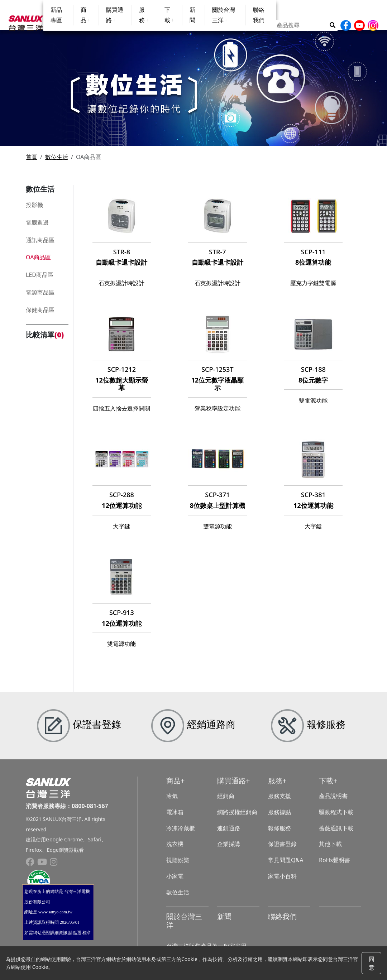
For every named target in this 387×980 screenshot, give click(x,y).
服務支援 (279, 802)
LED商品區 (40, 280)
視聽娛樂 (178, 866)
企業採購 (229, 850)
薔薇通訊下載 (336, 834)
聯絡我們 (282, 922)
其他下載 (330, 850)
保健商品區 (40, 316)
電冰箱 (175, 818)
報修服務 (279, 834)
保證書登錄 (282, 850)
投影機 (34, 211)
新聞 (224, 922)
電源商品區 (40, 298)
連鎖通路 (229, 834)
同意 (372, 963)
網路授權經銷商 (237, 818)
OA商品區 (38, 263)
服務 (275, 786)
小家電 (175, 882)
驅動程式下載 (336, 818)
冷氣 (172, 802)
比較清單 (45, 340)
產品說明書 (333, 802)
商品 (173, 786)
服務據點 (279, 818)
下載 (326, 786)
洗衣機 (175, 850)
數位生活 (57, 163)
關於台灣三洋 (184, 926)
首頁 (32, 163)
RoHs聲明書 (335, 866)
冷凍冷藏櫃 (181, 834)
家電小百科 (282, 882)
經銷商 (226, 802)
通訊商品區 (40, 246)
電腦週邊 (37, 228)
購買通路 (231, 786)
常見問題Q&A (286, 866)
